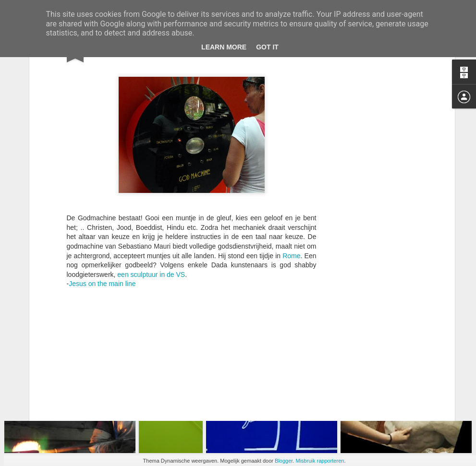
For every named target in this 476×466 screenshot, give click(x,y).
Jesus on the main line (103, 208)
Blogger (284, 461)
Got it (267, 47)
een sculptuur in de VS (151, 199)
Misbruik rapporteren (320, 461)
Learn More (224, 47)
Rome (291, 180)
